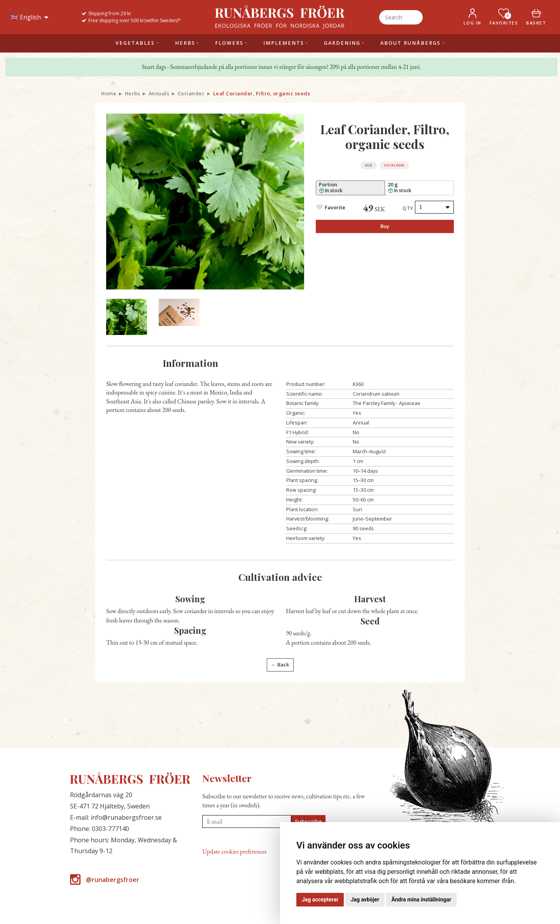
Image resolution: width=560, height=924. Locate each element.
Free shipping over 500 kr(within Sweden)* (135, 20)
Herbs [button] (185, 43)
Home (109, 93)
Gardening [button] (342, 43)
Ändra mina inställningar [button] (422, 899)
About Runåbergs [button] (410, 43)
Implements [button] (284, 43)
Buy (385, 226)
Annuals (159, 93)
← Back (280, 665)
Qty (408, 208)
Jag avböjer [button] (365, 899)
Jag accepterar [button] (320, 899)
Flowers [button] (229, 43)
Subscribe (308, 821)
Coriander (191, 93)
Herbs (133, 93)
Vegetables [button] (135, 43)
